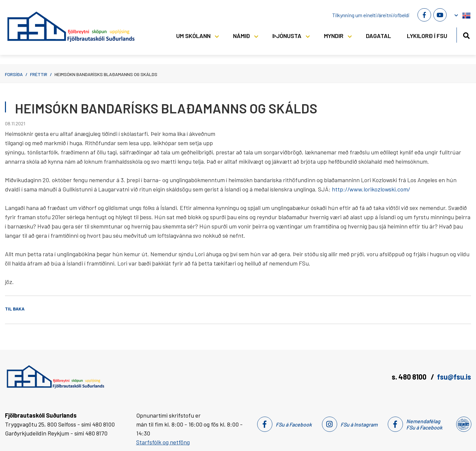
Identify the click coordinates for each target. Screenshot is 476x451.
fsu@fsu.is (454, 377)
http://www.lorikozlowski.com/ (371, 189)
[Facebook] (424, 15)
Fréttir (39, 74)
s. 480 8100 (410, 377)
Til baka (15, 309)
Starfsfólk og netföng (163, 442)
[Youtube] (440, 15)
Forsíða (14, 74)
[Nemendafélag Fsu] (463, 424)
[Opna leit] (466, 35)
